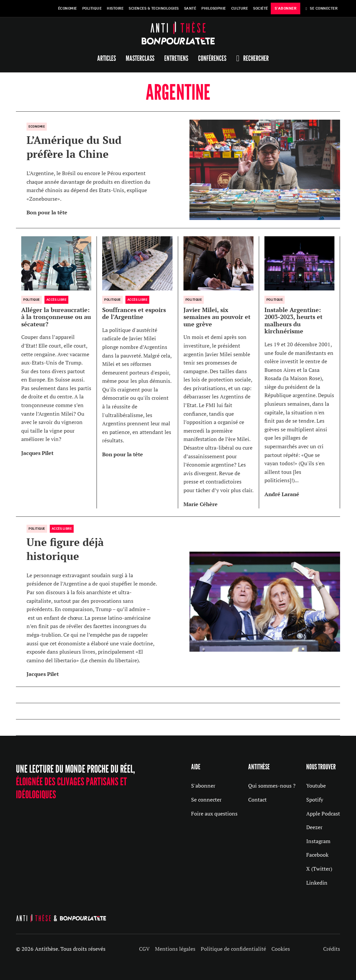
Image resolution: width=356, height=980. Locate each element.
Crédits (332, 949)
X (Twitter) (319, 869)
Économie (68, 8)
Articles (107, 58)
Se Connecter (321, 8)
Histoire (115, 8)
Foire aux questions (214, 814)
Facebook (317, 855)
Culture (240, 8)
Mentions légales (175, 949)
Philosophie (214, 8)
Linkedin (317, 883)
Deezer (314, 827)
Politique (92, 8)
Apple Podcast (323, 814)
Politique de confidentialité (233, 949)
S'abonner (203, 786)
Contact (257, 800)
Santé (190, 8)
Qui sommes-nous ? (272, 786)
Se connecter (206, 800)
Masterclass (140, 58)
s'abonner (286, 8)
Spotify (315, 800)
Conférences (212, 58)
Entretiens (176, 58)
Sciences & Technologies (154, 8)
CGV (144, 949)
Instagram (318, 841)
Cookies (281, 949)
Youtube (316, 786)
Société (261, 8)
